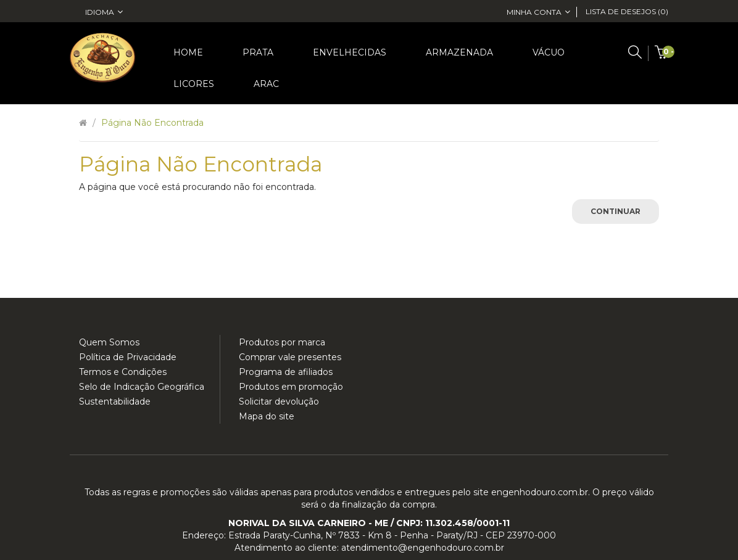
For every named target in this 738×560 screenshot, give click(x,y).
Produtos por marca (282, 342)
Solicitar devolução (279, 401)
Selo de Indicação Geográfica (142, 387)
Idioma (104, 12)
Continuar (616, 211)
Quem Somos (109, 342)
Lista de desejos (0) (627, 11)
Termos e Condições (123, 372)
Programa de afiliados (286, 372)
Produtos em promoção (291, 387)
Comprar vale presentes (290, 357)
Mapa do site (267, 416)
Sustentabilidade (115, 401)
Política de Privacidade (128, 357)
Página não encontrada (152, 123)
